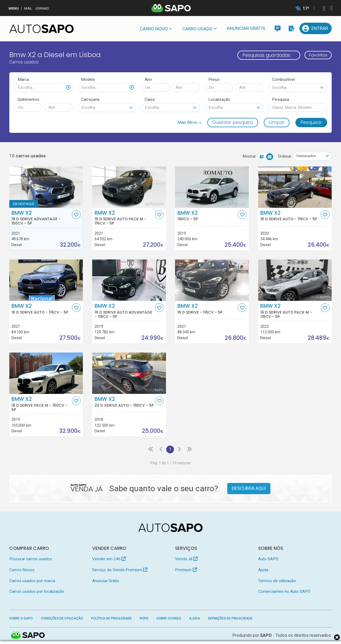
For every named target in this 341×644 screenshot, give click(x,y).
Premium (186, 570)
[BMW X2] (212, 187)
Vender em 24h (109, 560)
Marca (23, 79)
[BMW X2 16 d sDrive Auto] (295, 187)
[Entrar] (316, 28)
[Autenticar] (324, 9)
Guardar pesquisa (233, 122)
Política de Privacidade (111, 619)
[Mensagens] (277, 28)
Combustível (283, 79)
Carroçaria (90, 99)
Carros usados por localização (37, 592)
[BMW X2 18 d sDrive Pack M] (46, 374)
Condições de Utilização (62, 619)
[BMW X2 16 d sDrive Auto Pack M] (129, 187)
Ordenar (283, 157)
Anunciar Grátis (246, 28)
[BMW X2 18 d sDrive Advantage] (46, 187)
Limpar (277, 122)
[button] (190, 122)
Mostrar (248, 157)
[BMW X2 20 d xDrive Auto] (129, 374)
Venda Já (186, 560)
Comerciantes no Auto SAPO (284, 592)
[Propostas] (291, 28)
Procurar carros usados (31, 560)
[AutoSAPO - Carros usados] (42, 29)
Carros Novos (22, 570)
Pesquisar (311, 122)
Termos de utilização (277, 581)
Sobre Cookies (169, 619)
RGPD (144, 619)
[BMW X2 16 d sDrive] (212, 280)
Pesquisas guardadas (263, 55)
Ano (148, 79)
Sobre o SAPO (21, 619)
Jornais (42, 8)
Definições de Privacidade (230, 619)
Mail (28, 8)
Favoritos (316, 55)
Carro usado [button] (197, 29)
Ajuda (263, 570)
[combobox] (43, 87)
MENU (14, 8)
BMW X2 (41, 218)
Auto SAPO (268, 560)
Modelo (88, 79)
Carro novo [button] (154, 29)
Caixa (150, 99)
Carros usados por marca (32, 581)
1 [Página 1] (170, 450)
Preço (214, 79)
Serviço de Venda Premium (120, 570)
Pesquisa (281, 99)
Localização (219, 99)
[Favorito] (76, 215)
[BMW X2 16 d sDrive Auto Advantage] (129, 280)
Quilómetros (29, 99)
